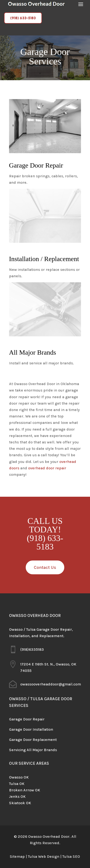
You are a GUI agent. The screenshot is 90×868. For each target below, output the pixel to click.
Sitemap (17, 856)
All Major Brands (42, 750)
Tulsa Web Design (44, 856)
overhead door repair (47, 468)
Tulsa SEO (71, 856)
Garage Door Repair (27, 719)
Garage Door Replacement (33, 740)
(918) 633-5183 (23, 18)
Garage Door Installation (31, 729)
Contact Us (45, 567)
